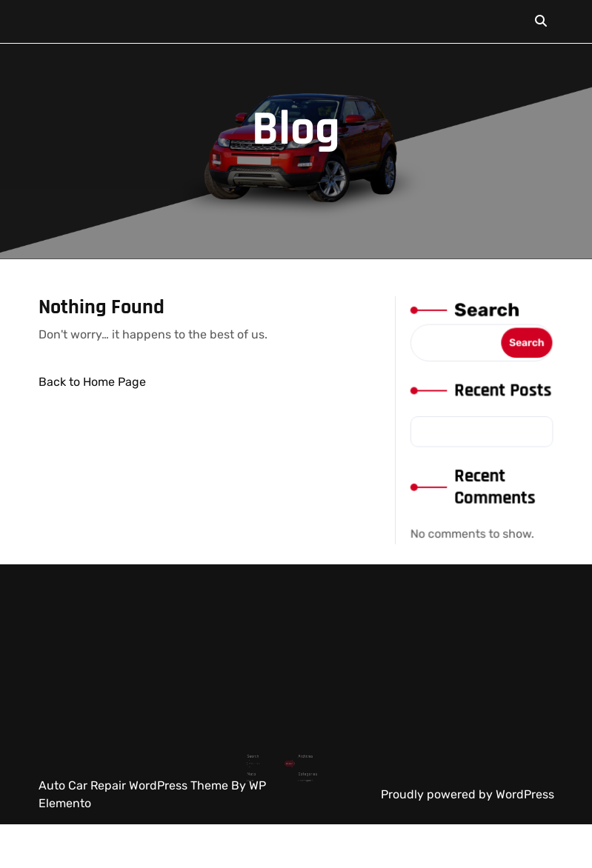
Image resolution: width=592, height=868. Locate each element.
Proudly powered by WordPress (468, 794)
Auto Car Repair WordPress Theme (135, 785)
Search (486, 314)
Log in (260, 767)
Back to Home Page (92, 382)
